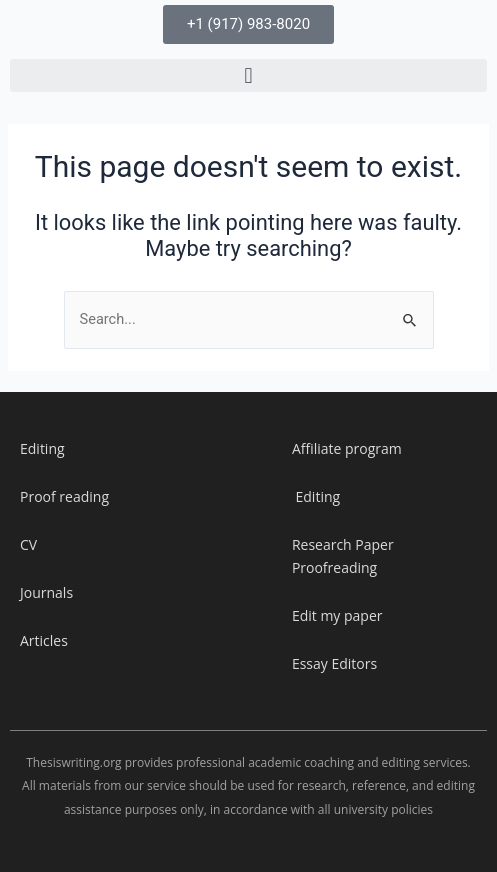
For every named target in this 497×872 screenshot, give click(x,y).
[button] (248, 75)
